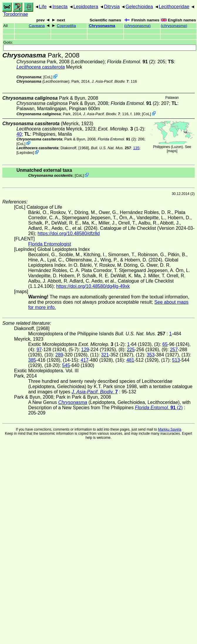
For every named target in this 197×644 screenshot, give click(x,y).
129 (85, 350)
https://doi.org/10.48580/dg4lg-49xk (93, 286)
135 (136, 148)
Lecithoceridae (174, 7)
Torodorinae (16, 14)
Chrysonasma (102, 26)
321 (105, 355)
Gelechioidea (139, 7)
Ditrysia (112, 7)
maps (172, 151)
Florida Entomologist (50, 244)
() (137, 26)
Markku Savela (170, 429)
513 (176, 360)
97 (39, 350)
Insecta (60, 7)
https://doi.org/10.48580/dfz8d (69, 233)
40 (19, 134)
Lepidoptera (86, 7)
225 (131, 350)
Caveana (37, 26)
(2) (131, 62)
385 (32, 360)
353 (151, 355)
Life (43, 7)
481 (130, 360)
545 (66, 365)
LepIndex (25, 153)
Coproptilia (66, 26)
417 (85, 360)
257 (174, 350)
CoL (48, 77)
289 (59, 355)
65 (165, 344)
